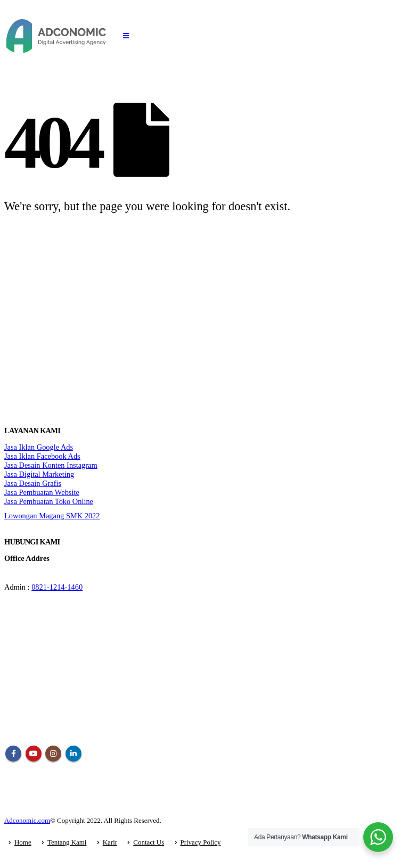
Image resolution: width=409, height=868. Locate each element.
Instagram (53, 754)
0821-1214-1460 (57, 587)
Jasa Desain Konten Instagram (51, 465)
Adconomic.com (27, 820)
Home (23, 842)
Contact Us (149, 842)
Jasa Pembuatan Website (42, 492)
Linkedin (73, 754)
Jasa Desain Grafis (33, 483)
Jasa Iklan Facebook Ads (42, 456)
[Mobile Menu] (126, 36)
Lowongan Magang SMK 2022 (52, 516)
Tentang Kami (67, 842)
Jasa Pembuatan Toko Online (49, 501)
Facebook (13, 754)
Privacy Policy (201, 842)
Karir (110, 842)
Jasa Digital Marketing (39, 474)
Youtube (34, 754)
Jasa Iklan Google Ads (39, 447)
